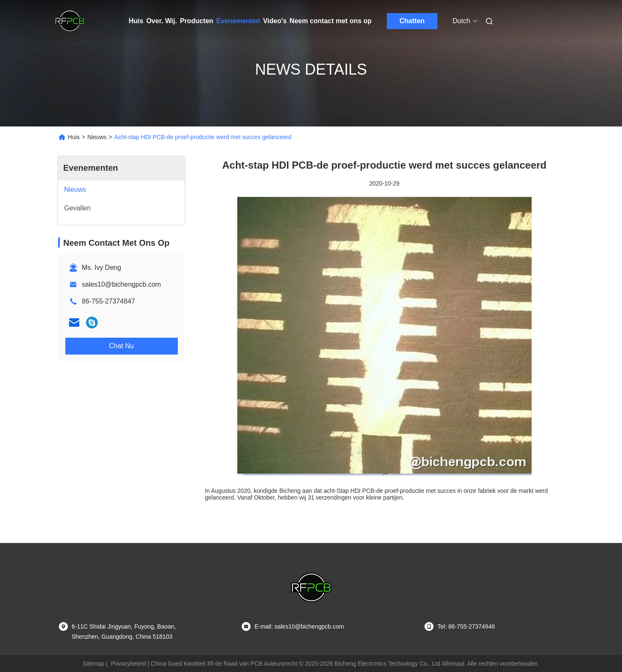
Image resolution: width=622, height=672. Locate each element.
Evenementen (238, 21)
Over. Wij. (162, 21)
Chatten (412, 21)
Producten (197, 21)
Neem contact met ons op (331, 21)
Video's (275, 21)
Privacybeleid (128, 664)
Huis (136, 21)
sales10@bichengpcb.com (121, 284)
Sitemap (93, 664)
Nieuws (97, 137)
